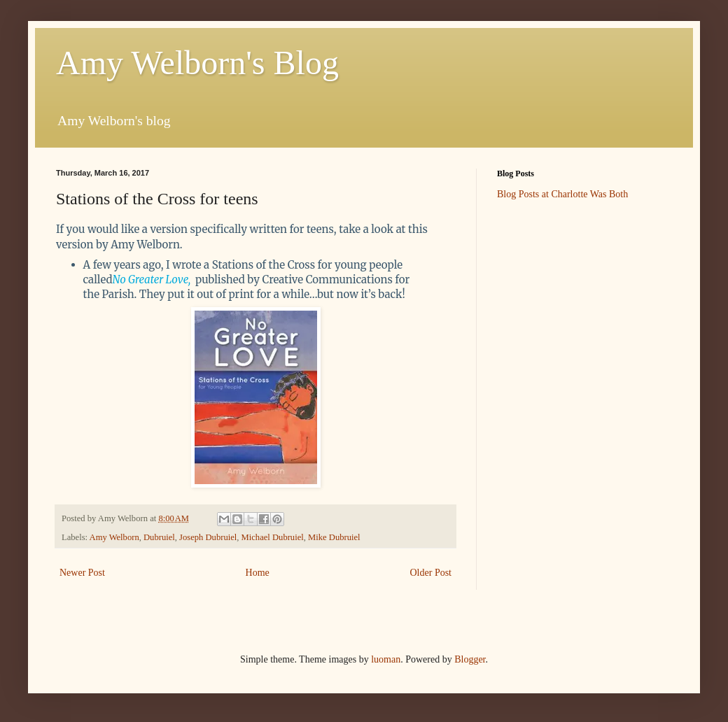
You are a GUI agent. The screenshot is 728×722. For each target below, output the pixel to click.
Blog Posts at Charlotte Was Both (562, 194)
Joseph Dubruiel (208, 537)
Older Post (431, 573)
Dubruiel (159, 537)
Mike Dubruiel (334, 537)
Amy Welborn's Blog (197, 63)
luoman (386, 659)
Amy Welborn (114, 537)
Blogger (470, 659)
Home (258, 573)
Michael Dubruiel (273, 537)
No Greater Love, (152, 279)
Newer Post (82, 573)
